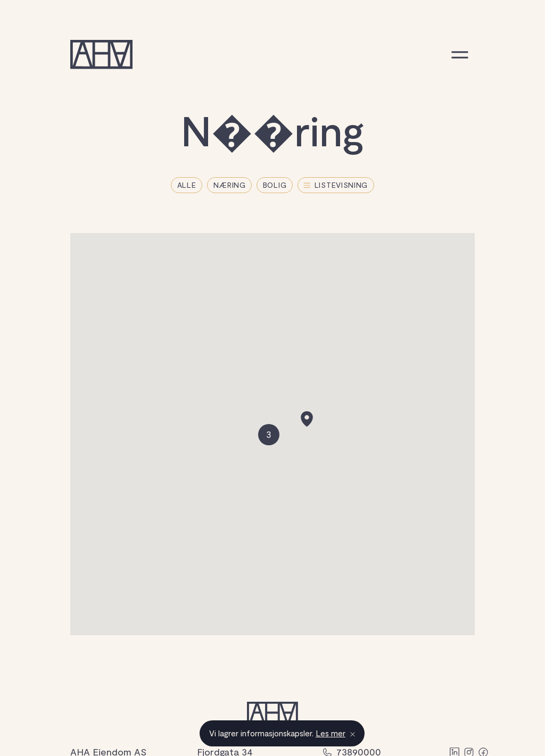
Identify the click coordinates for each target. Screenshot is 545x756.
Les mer (331, 733)
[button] (307, 419)
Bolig (275, 185)
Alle (187, 185)
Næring (230, 185)
